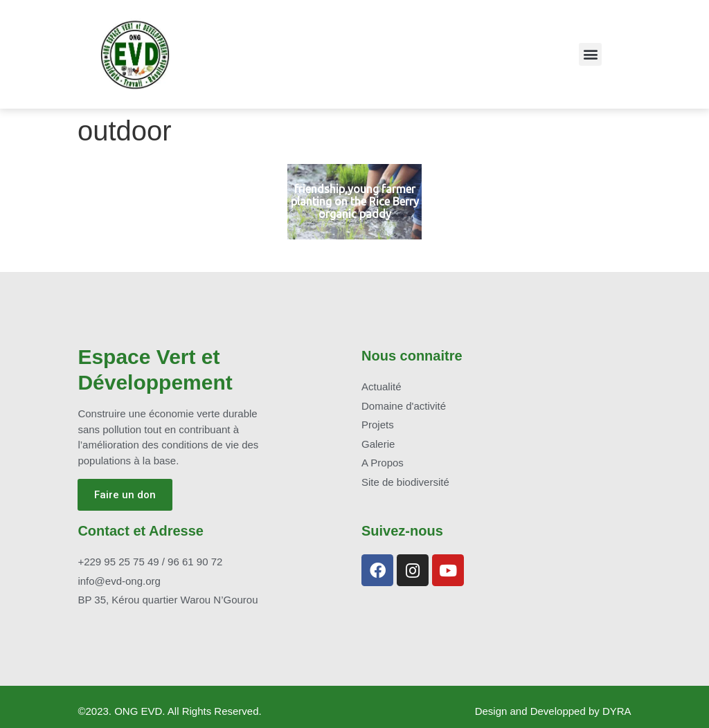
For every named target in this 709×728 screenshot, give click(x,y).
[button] (590, 54)
